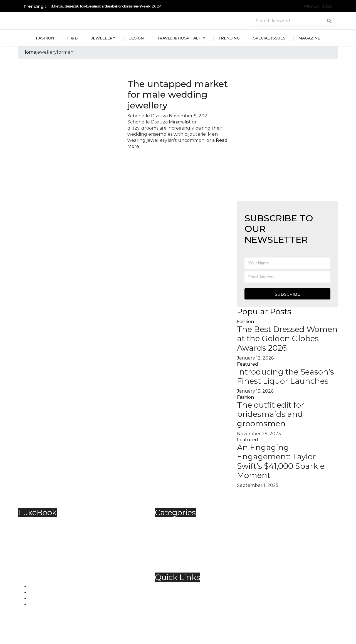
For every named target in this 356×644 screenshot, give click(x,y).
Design (136, 38)
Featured (248, 364)
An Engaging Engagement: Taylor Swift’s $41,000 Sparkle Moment (281, 461)
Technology (179, 553)
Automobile (179, 522)
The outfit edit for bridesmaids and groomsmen (271, 414)
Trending (229, 38)
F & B (72, 38)
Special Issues (270, 38)
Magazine (310, 38)
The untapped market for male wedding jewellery (178, 95)
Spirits (173, 547)
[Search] (329, 21)
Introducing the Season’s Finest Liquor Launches (285, 377)
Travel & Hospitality (181, 38)
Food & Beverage (185, 535)
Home (29, 52)
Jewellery (103, 38)
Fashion (45, 38)
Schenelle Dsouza (148, 116)
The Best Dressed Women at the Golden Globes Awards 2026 (287, 339)
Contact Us (178, 594)
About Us (176, 587)
